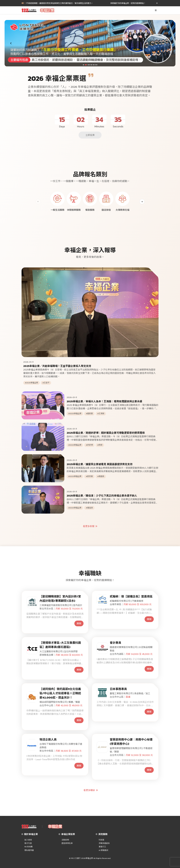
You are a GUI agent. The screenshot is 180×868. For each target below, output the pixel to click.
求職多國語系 (104, 843)
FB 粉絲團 (28, 847)
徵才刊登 (28, 843)
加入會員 (28, 840)
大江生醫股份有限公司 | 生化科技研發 (59, 651)
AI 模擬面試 (103, 850)
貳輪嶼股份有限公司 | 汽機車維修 (127, 601)
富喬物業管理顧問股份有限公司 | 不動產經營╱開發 (131, 750)
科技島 (101, 840)
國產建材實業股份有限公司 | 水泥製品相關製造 (131, 649)
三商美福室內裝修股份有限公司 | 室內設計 (61, 605)
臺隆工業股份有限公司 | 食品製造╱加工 (130, 693)
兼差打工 (102, 847)
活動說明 (65, 840)
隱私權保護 (29, 850)
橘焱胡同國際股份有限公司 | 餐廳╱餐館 (60, 702)
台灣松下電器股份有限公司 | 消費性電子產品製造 (61, 746)
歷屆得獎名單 (67, 843)
